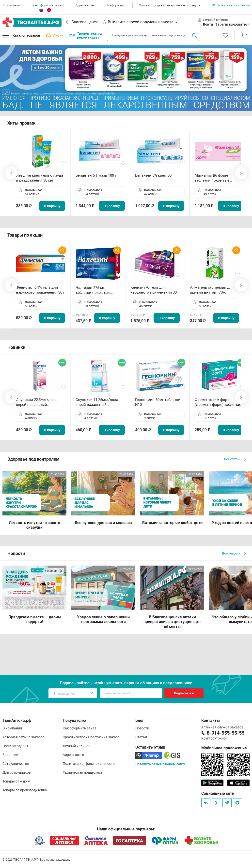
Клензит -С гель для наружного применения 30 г (155, 290)
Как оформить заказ (48, 5)
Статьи (141, 737)
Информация (117, 5)
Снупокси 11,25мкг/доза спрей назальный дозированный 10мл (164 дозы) (98, 402)
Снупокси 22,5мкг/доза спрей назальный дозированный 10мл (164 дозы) (38, 402)
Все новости (234, 553)
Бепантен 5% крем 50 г (155, 175)
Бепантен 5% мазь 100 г (96, 175)
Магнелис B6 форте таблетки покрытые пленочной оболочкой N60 (218, 178)
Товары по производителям (25, 790)
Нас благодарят (15, 746)
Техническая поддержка (82, 772)
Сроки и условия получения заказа (91, 737)
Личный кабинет (76, 746)
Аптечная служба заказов (24, 737)
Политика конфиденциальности (89, 764)
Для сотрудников (17, 772)
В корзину (52, 206)
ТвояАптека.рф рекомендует (86, 35)
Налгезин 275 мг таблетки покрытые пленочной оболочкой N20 (95, 290)
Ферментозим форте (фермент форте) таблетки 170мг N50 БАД (217, 402)
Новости (142, 728)
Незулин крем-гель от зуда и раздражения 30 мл (39, 178)
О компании (11, 5)
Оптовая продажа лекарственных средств (170, 5)
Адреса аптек (85, 5)
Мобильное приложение (224, 748)
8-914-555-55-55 (226, 733)
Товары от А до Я (16, 781)
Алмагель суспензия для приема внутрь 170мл (212, 290)
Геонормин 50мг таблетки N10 (158, 402)
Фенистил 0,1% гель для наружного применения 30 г (40, 290)
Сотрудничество (16, 764)
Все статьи (235, 459)
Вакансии (10, 755)
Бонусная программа (229, 5)
